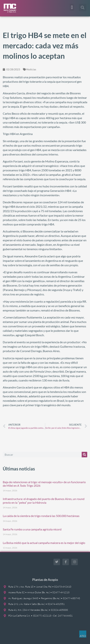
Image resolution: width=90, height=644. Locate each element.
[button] (72, 7)
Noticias (31, 69)
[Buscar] (84, 455)
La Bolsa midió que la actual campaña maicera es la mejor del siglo (44, 543)
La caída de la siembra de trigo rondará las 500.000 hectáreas (41, 516)
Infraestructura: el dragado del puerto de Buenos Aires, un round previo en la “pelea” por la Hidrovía (44, 501)
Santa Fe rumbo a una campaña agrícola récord (32, 529)
